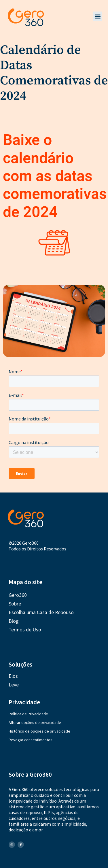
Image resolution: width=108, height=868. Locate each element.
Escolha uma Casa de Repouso (41, 612)
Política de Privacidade (28, 714)
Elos (13, 676)
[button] (97, 16)
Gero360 (18, 595)
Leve (14, 685)
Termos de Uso (25, 630)
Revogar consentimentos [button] (31, 740)
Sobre (15, 604)
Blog (14, 621)
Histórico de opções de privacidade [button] (39, 731)
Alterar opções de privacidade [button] (35, 722)
